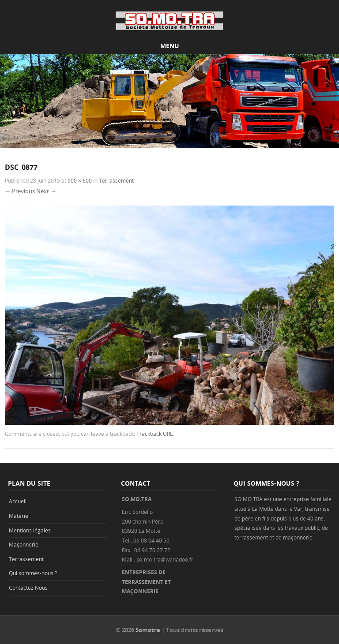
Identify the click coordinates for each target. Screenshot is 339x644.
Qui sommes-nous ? (33, 573)
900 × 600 (80, 180)
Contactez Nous (28, 588)
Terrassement (116, 180)
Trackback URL (154, 434)
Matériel (19, 516)
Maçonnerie (24, 544)
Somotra (148, 630)
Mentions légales (30, 530)
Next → (46, 191)
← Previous (20, 191)
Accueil (18, 501)
